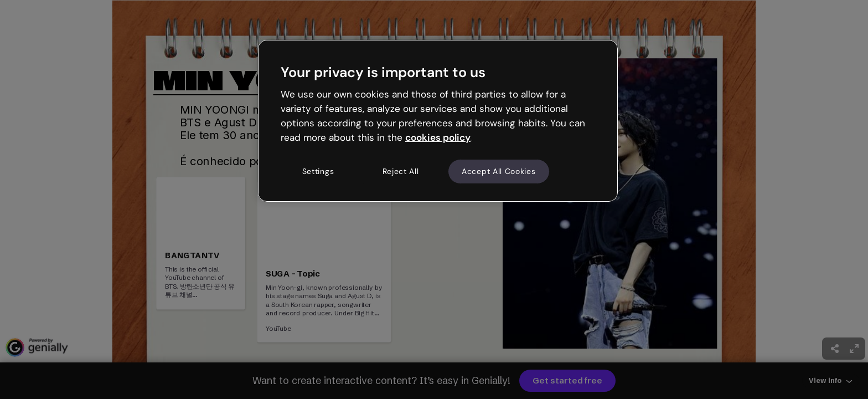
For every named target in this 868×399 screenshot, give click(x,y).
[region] (438, 121)
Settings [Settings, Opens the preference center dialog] (318, 171)
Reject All (401, 171)
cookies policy (438, 137)
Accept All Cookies (499, 171)
